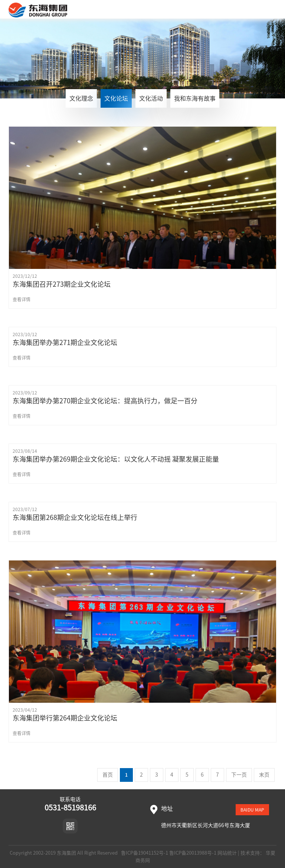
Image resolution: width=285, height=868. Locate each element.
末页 (264, 775)
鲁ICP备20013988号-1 (193, 853)
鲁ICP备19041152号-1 (144, 853)
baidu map (252, 810)
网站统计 (227, 853)
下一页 (239, 775)
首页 (108, 775)
